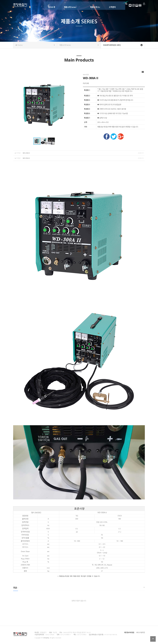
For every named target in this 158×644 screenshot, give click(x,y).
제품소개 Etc (94, 5)
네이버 (137, 5)
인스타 (134, 5)
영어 (140, 5)
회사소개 (51, 5)
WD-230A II (26, 153)
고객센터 (111, 5)
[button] (44, 141)
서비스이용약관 (140, 632)
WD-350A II (26, 158)
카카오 (130, 5)
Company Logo (20, 5)
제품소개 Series (69, 5)
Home (35, 45)
